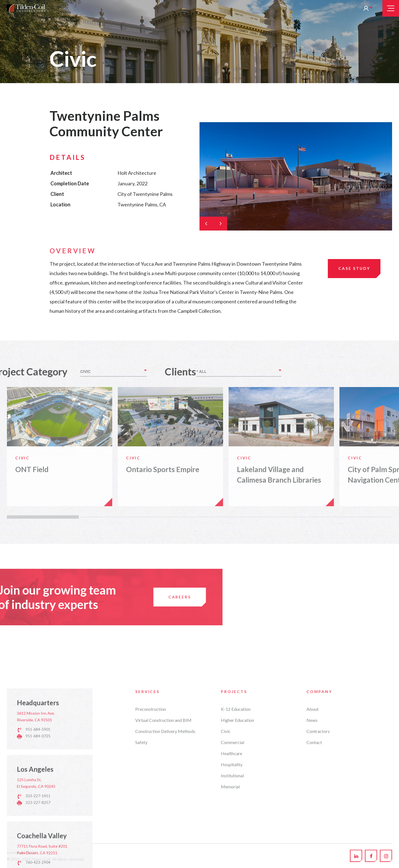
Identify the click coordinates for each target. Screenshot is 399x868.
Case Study (354, 268)
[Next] (220, 224)
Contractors (318, 850)
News (312, 839)
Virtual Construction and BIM (163, 839)
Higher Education (237, 839)
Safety (141, 861)
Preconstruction (151, 828)
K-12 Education (236, 828)
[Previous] (206, 224)
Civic (226, 850)
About (313, 828)
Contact (314, 861)
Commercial (232, 861)
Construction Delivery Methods (165, 850)
